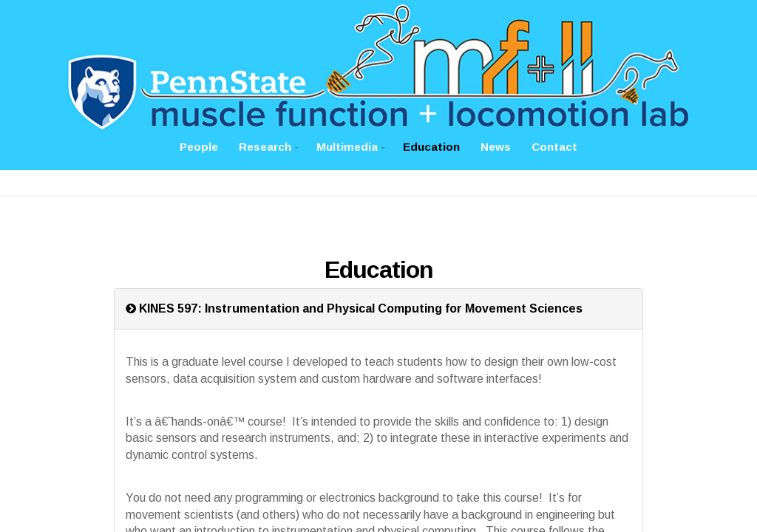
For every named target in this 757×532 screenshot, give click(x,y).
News (496, 147)
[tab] (378, 309)
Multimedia (347, 147)
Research (265, 147)
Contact (554, 147)
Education (431, 147)
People (199, 147)
